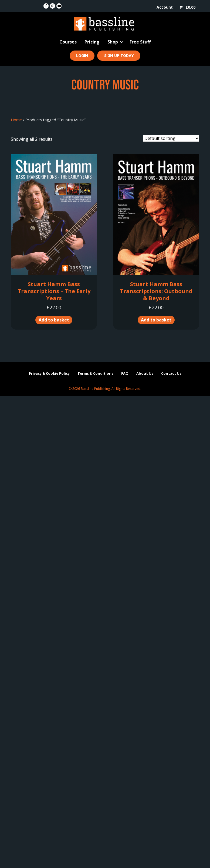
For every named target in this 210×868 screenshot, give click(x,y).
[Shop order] (171, 138)
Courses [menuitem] (68, 42)
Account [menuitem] (165, 7)
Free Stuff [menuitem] (140, 42)
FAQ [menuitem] (125, 373)
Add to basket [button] (54, 320)
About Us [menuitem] (145, 373)
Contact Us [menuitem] (171, 373)
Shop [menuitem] (113, 42)
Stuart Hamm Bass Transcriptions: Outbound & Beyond (156, 291)
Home (16, 120)
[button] (122, 42)
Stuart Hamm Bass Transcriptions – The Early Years (54, 291)
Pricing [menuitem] (92, 42)
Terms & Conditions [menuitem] (95, 373)
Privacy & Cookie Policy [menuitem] (49, 373)
